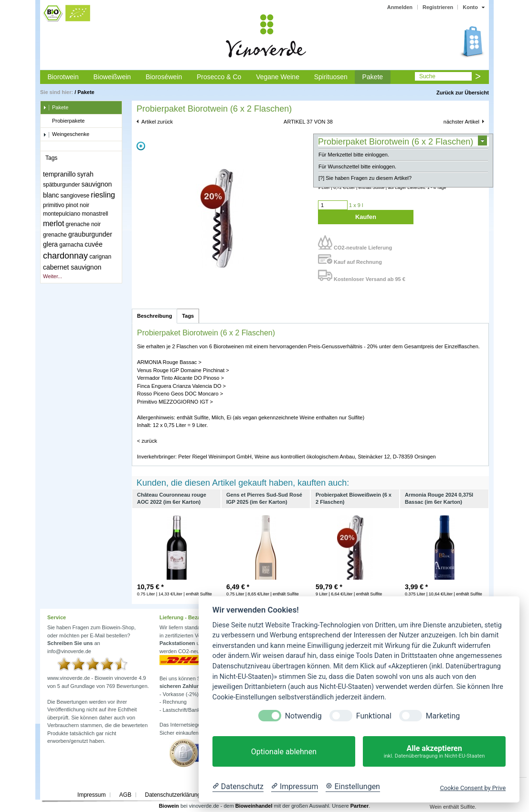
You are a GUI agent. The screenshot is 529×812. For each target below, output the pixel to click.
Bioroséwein (164, 77)
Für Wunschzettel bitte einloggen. (357, 167)
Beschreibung (154, 316)
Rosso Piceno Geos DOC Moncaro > (180, 394)
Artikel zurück (157, 122)
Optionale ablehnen (284, 752)
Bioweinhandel (254, 806)
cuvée (93, 244)
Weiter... (53, 276)
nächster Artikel (461, 122)
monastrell (95, 214)
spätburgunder (61, 185)
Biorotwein (63, 77)
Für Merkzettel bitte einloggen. (354, 155)
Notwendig (303, 716)
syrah (85, 174)
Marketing (443, 716)
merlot (53, 224)
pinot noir (78, 205)
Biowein (169, 806)
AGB (125, 795)
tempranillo (59, 174)
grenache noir (83, 224)
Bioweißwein (112, 77)
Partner (360, 806)
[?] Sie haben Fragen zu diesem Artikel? (365, 178)
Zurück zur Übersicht (463, 93)
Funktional (374, 716)
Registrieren (438, 7)
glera (50, 244)
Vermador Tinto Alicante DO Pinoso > (180, 378)
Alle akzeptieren (434, 752)
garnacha (71, 245)
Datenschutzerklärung (173, 795)
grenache (55, 235)
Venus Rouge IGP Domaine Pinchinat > (183, 370)
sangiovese (75, 196)
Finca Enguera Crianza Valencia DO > (181, 386)
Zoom (141, 146)
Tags (188, 316)
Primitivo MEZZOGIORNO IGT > (175, 402)
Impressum (91, 795)
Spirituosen (331, 77)
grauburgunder (90, 234)
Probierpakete (64, 121)
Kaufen (366, 217)
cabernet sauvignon (72, 267)
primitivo (54, 205)
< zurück (147, 441)
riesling (103, 195)
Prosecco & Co (219, 77)
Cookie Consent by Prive (473, 788)
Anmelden (400, 7)
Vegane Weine (278, 77)
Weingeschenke (66, 135)
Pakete (373, 77)
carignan (100, 257)
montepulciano (62, 214)
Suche (427, 76)
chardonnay (65, 256)
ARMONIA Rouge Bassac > (169, 362)
